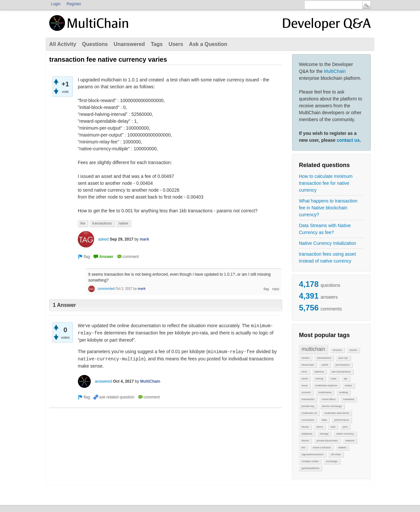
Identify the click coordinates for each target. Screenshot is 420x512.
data (324, 420)
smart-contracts (322, 448)
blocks (305, 427)
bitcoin (305, 441)
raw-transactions (341, 372)
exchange (332, 461)
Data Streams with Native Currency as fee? (325, 229)
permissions (343, 365)
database (307, 434)
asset (305, 379)
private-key (308, 406)
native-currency (345, 434)
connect (306, 392)
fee (303, 448)
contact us (348, 140)
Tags (157, 44)
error (304, 372)
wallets (342, 448)
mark (145, 239)
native (123, 223)
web (333, 427)
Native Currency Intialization (327, 243)
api (346, 379)
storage (324, 434)
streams (337, 350)
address (319, 372)
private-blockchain (327, 441)
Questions (95, 44)
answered (103, 381)
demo (320, 427)
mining (319, 379)
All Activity (63, 44)
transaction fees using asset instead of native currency (327, 257)
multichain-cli (309, 413)
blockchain (308, 365)
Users (176, 44)
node (333, 379)
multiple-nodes (310, 461)
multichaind (325, 392)
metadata (348, 399)
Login (56, 4)
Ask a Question (208, 44)
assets (353, 350)
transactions (324, 358)
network (350, 441)
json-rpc (343, 358)
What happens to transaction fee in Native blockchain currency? (328, 208)
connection (308, 420)
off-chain (336, 454)
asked (103, 239)
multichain (313, 349)
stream (305, 358)
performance (342, 420)
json (345, 427)
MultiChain (335, 71)
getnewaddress (310, 468)
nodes (348, 385)
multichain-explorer (326, 385)
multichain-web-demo (337, 413)
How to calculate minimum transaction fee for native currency (326, 183)
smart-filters (329, 399)
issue (305, 385)
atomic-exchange (332, 406)
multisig (343, 392)
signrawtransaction (313, 454)
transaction (308, 399)
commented (106, 289)
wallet (325, 365)
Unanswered (129, 44)
